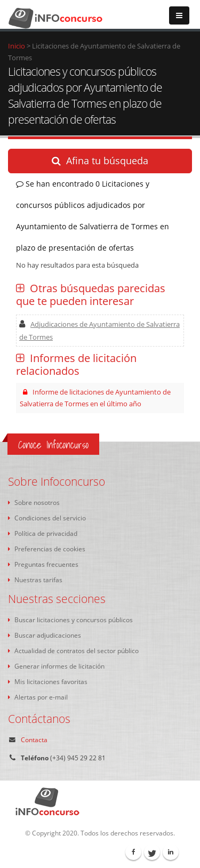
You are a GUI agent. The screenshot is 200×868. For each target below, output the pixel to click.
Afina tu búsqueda (100, 160)
